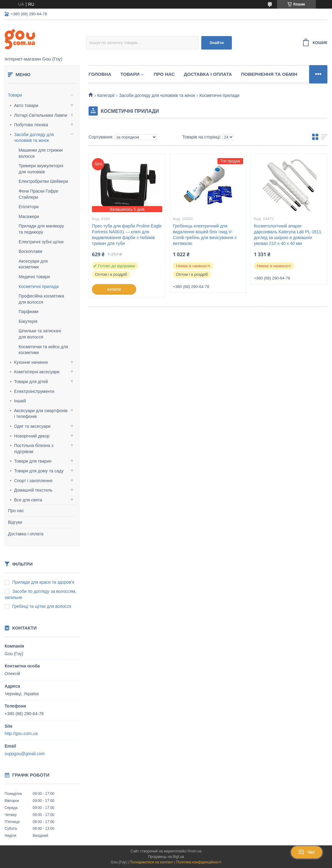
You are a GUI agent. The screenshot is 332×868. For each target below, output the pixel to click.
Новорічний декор (32, 436)
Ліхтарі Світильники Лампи (41, 115)
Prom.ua (194, 851)
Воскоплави (30, 251)
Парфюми (29, 312)
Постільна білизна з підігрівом (34, 449)
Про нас (16, 511)
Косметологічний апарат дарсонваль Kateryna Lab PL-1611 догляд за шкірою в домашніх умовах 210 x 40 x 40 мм (288, 235)
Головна (100, 74)
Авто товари (26, 105)
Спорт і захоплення (33, 481)
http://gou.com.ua (21, 733)
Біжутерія (28, 321)
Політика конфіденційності (199, 862)
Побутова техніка (31, 125)
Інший (20, 401)
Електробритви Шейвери (43, 181)
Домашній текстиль (33, 490)
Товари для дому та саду (39, 471)
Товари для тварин (33, 461)
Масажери (29, 216)
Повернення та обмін (269, 74)
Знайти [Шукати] (217, 43)
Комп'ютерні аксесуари (37, 372)
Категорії (106, 95)
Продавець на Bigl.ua (166, 857)
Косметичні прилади (39, 286)
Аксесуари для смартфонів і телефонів (41, 414)
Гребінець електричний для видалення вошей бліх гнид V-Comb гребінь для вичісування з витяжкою (205, 235)
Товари (15, 95)
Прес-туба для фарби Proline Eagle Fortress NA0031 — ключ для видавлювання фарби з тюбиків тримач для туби (127, 235)
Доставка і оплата (26, 534)
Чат (307, 852)
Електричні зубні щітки (41, 242)
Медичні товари (34, 277)
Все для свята (28, 500)
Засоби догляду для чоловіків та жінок (34, 138)
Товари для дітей (31, 382)
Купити (114, 290)
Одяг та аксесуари (32, 426)
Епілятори (29, 207)
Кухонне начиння (31, 362)
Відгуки (15, 522)
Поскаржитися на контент (151, 862)
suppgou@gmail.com (25, 754)
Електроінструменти (34, 391)
